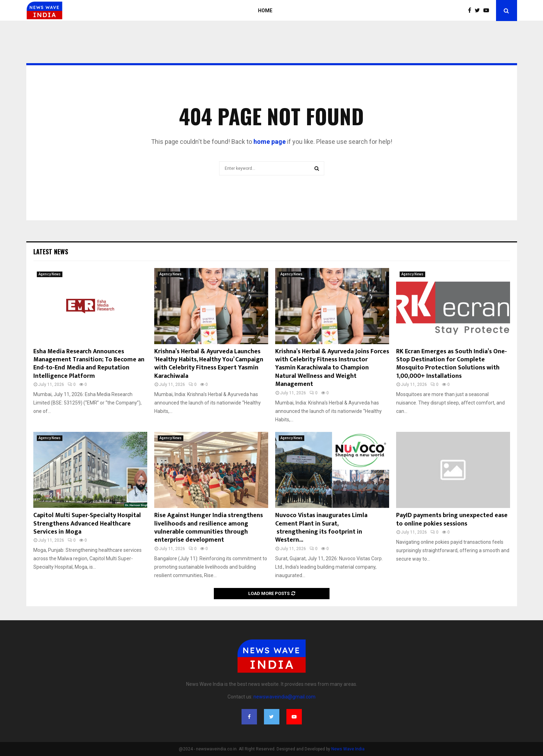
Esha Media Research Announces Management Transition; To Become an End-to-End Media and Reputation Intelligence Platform (89, 364)
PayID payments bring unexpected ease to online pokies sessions (452, 519)
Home (265, 11)
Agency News (50, 274)
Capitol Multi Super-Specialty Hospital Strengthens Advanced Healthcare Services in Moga (87, 524)
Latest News (51, 252)
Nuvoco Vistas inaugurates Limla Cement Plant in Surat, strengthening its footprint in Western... (321, 528)
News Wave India (348, 749)
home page (270, 142)
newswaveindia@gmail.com (284, 697)
